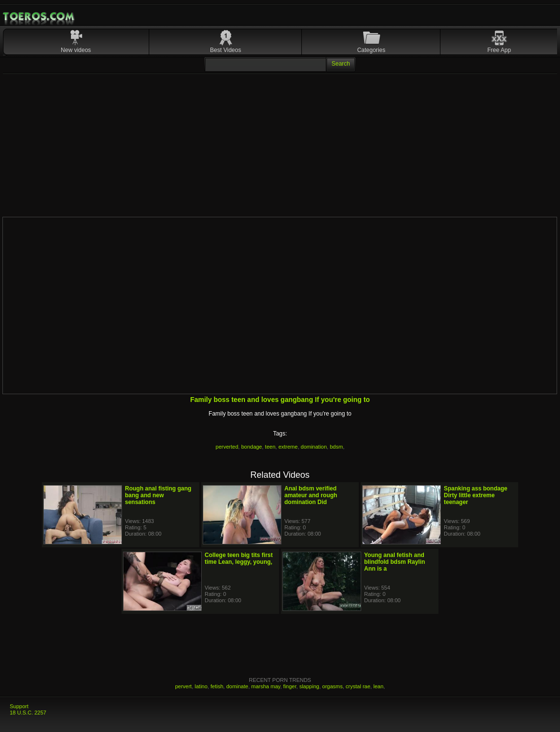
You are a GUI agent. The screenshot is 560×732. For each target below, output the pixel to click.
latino (201, 686)
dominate (237, 686)
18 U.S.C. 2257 (28, 713)
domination (314, 447)
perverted (227, 447)
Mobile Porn (39, 17)
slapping (309, 686)
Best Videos (226, 50)
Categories (371, 50)
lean (378, 686)
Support (19, 706)
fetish (217, 686)
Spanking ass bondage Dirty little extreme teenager (476, 495)
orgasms (332, 686)
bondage (252, 447)
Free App (499, 50)
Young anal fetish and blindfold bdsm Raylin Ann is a (394, 562)
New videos (76, 50)
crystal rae (358, 686)
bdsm (336, 447)
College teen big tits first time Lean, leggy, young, (239, 558)
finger (290, 686)
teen (270, 447)
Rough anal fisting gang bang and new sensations (158, 495)
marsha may (266, 686)
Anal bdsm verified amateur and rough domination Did (311, 495)
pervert (183, 686)
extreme (288, 447)
